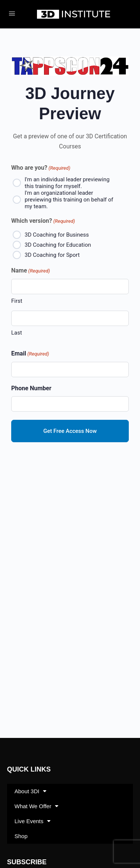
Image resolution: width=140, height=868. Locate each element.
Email (30, 354)
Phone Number (31, 388)
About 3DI (31, 791)
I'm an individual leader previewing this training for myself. (67, 183)
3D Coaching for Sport (52, 255)
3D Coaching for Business (57, 235)
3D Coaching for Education (58, 245)
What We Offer (37, 806)
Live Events (33, 821)
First (17, 301)
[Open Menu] (12, 13)
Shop (21, 836)
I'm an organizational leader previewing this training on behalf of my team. (69, 200)
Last (17, 333)
